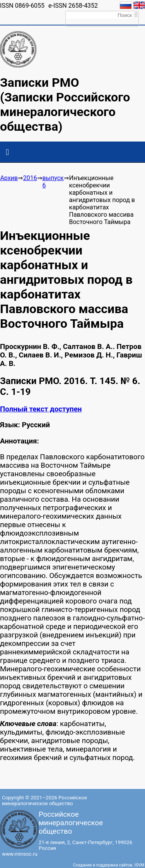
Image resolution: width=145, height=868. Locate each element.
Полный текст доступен (41, 409)
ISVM (139, 865)
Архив (9, 178)
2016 (30, 178)
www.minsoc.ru (20, 854)
